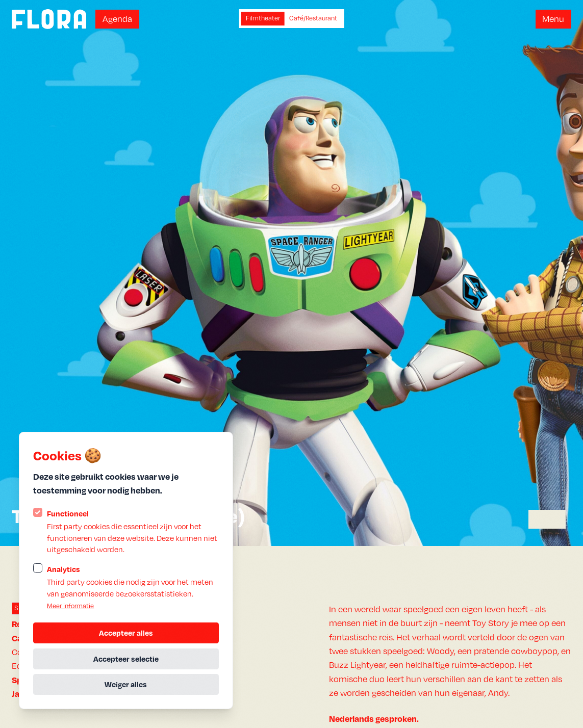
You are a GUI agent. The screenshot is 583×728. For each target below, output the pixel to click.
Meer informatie (70, 606)
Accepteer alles (126, 633)
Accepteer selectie (126, 659)
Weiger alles (126, 684)
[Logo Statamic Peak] (49, 19)
